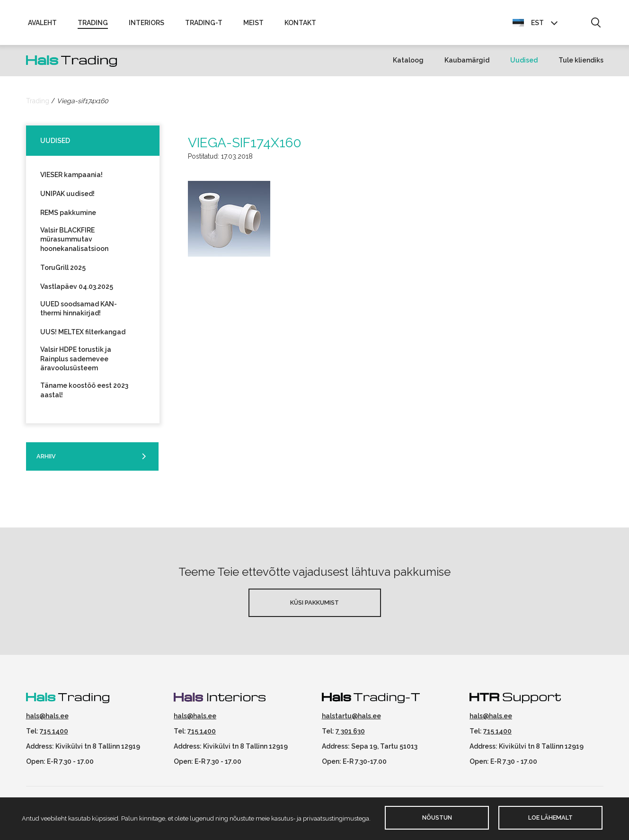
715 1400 (54, 735)
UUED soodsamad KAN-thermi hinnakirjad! (79, 313)
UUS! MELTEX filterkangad (83, 336)
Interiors (146, 25)
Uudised (524, 64)
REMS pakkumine (68, 216)
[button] (596, 25)
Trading (93, 25)
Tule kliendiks (581, 64)
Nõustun (437, 818)
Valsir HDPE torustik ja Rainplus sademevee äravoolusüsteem (76, 363)
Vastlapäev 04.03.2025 (77, 291)
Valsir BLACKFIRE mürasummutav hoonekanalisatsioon (74, 243)
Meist (253, 25)
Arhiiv (46, 460)
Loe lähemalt (550, 818)
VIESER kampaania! (71, 179)
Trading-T (204, 25)
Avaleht (42, 25)
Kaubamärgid (467, 64)
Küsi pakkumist (314, 607)
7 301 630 (350, 735)
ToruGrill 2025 (63, 272)
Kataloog (408, 64)
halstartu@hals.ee (351, 720)
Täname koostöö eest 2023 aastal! (84, 394)
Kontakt (300, 25)
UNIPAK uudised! (67, 197)
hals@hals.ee (47, 720)
